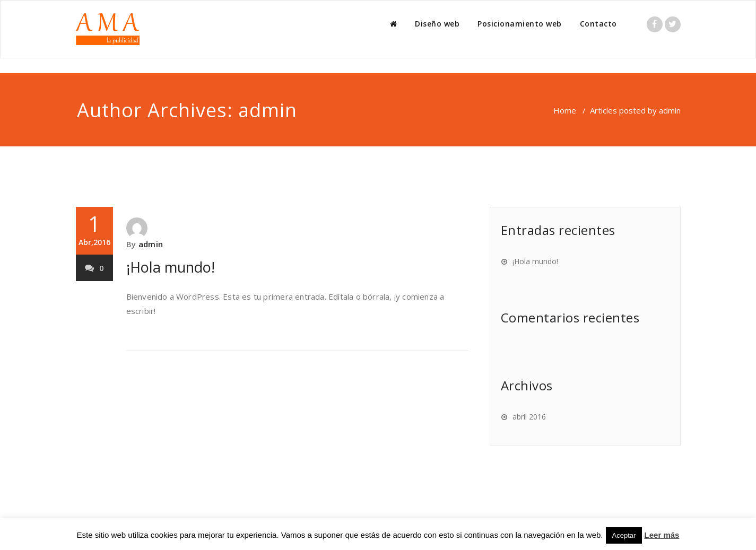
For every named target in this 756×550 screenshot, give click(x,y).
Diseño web (437, 24)
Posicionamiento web (520, 24)
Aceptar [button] (624, 535)
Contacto (598, 24)
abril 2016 (529, 417)
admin (268, 110)
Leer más (662, 535)
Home (565, 110)
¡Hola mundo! (171, 267)
